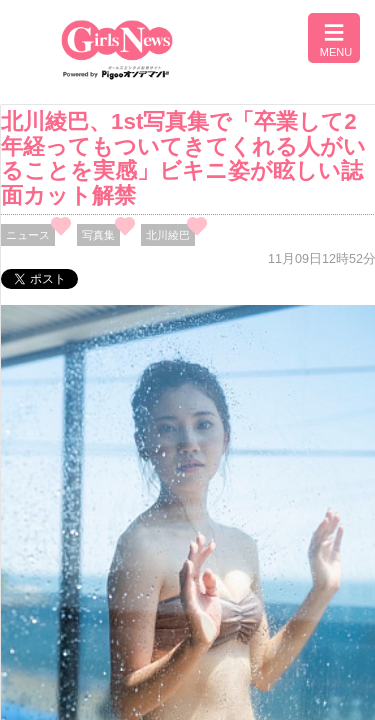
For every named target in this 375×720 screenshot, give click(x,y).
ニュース (28, 235)
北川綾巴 (168, 235)
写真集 (98, 235)
